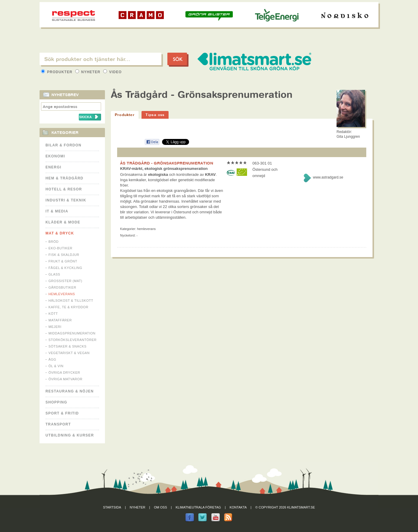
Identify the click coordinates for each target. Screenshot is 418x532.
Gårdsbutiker (62, 287)
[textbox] (100, 59)
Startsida (112, 507)
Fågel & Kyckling (65, 268)
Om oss (161, 507)
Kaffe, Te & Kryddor (68, 307)
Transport (58, 424)
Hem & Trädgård (64, 178)
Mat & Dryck (60, 233)
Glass (54, 274)
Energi (53, 167)
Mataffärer (60, 320)
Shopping (56, 402)
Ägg (52, 359)
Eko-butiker (60, 248)
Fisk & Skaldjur (64, 255)
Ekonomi (55, 156)
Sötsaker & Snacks (67, 346)
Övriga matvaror (65, 379)
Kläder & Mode (63, 222)
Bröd (54, 242)
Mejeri (55, 327)
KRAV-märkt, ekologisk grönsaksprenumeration (164, 169)
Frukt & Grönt (63, 261)
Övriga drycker (64, 373)
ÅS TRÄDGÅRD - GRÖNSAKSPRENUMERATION (167, 163)
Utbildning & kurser (70, 435)
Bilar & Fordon (63, 145)
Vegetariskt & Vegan (69, 353)
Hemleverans (62, 294)
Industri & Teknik (66, 200)
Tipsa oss (155, 115)
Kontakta (238, 507)
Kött (53, 314)
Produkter (57, 72)
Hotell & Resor (64, 189)
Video (113, 72)
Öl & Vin (56, 366)
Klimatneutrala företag (198, 507)
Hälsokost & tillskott (71, 301)
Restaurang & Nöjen (70, 391)
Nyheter (88, 72)
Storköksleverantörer (73, 340)
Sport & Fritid (62, 413)
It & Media (57, 211)
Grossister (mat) (65, 281)
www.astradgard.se (328, 177)
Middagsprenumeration (72, 333)
